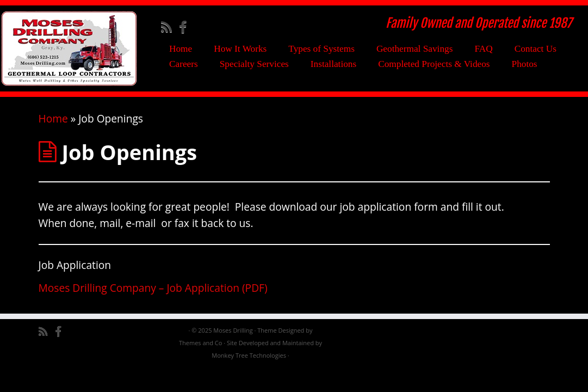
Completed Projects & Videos (434, 64)
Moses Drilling (233, 330)
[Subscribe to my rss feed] (170, 27)
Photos (525, 64)
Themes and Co (200, 343)
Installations (333, 64)
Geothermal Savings (415, 49)
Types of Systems (321, 49)
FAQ (483, 49)
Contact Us (536, 49)
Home (181, 49)
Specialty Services (254, 64)
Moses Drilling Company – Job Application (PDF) (153, 288)
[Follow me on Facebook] (186, 27)
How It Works (240, 49)
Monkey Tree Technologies (249, 355)
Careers (184, 64)
